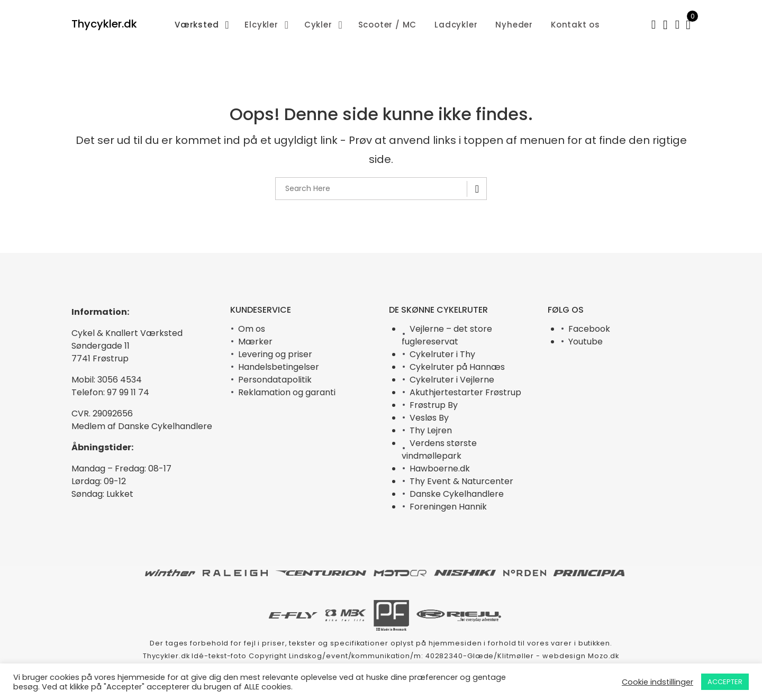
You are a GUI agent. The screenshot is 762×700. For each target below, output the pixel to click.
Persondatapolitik (275, 380)
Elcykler (261, 25)
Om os (252, 329)
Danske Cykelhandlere (457, 494)
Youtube (586, 342)
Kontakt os (575, 25)
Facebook (589, 329)
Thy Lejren (431, 430)
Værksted (197, 25)
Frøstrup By (434, 405)
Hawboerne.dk (440, 469)
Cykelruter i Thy (442, 354)
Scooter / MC (388, 25)
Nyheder (514, 25)
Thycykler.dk (104, 24)
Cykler (318, 25)
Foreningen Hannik (448, 507)
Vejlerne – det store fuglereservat (447, 335)
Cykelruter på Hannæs (457, 367)
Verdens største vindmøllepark (439, 449)
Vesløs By (429, 418)
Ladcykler (456, 25)
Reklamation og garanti (287, 392)
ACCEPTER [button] (725, 682)
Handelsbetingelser (279, 367)
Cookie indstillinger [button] (657, 682)
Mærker (255, 342)
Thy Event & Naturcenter (461, 481)
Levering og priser (275, 354)
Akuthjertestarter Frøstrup (465, 392)
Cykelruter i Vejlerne (452, 380)
